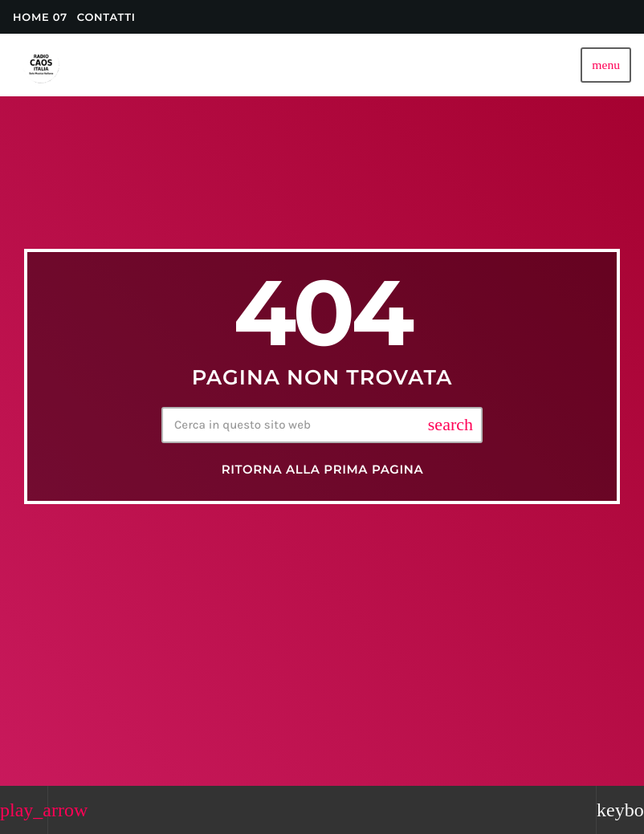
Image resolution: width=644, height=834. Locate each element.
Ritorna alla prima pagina (323, 470)
